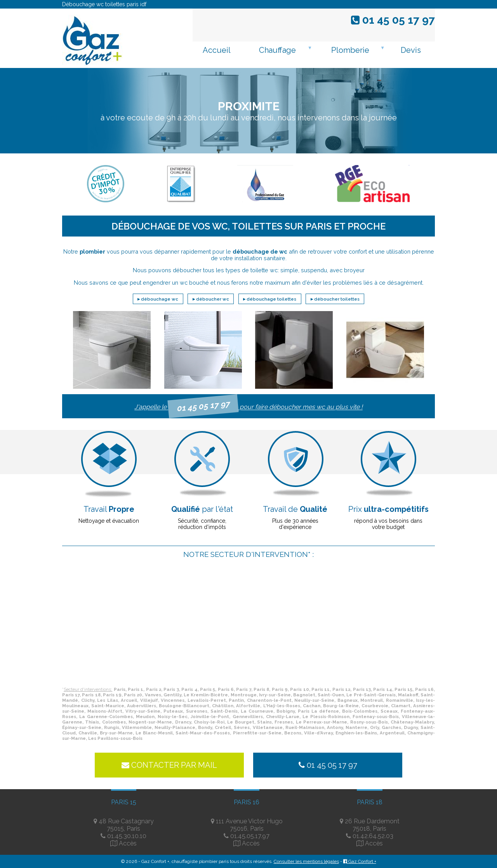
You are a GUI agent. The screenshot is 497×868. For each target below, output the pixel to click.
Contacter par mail (169, 765)
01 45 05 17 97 (397, 20)
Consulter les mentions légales (306, 861)
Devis (411, 50)
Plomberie (350, 50)
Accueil (217, 50)
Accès (128, 843)
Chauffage (277, 50)
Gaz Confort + (360, 861)
